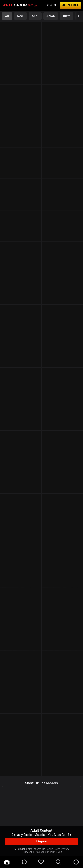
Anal (35, 16)
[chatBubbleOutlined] (24, 862)
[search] (58, 862)
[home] (7, 862)
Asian (51, 16)
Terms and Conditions (45, 852)
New (20, 16)
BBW (67, 16)
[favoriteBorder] (41, 862)
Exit (60, 852)
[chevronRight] (79, 16)
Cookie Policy (53, 849)
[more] (76, 862)
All (7, 16)
